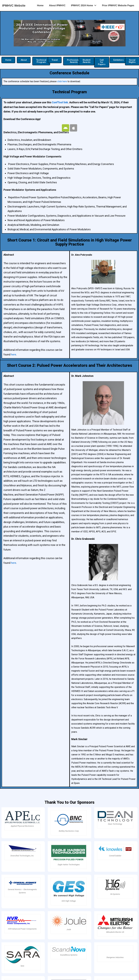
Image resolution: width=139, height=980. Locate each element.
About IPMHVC (57, 5)
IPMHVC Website (14, 6)
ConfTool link (60, 102)
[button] (8, 60)
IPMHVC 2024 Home (84, 5)
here (14, 354)
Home (40, 5)
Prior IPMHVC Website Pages (118, 5)
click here (62, 81)
